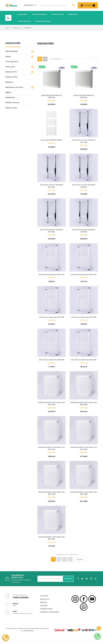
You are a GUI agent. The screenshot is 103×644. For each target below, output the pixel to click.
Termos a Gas (10, 67)
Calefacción (22, 14)
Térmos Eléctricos (24, 21)
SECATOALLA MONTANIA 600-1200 (84, 276)
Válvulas (8, 92)
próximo (80, 564)
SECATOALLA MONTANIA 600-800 (52, 319)
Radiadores (9, 82)
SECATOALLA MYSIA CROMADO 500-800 (52, 232)
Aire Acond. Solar (58, 14)
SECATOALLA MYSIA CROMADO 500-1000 (84, 142)
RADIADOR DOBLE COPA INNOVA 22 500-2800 (84, 406)
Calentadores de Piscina (14, 87)
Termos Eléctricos (12, 62)
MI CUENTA (44, 600)
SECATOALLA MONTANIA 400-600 (84, 362)
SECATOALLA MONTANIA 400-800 (51, 362)
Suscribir (68, 583)
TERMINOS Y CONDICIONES (49, 616)
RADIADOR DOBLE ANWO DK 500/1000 (84, 96)
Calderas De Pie (11, 72)
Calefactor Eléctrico (12, 103)
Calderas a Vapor (11, 108)
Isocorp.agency (29, 635)
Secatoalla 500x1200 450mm (52, 140)
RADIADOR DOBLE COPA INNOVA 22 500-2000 (84, 497)
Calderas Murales (11, 51)
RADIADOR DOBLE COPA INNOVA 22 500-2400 (84, 451)
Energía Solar (72, 14)
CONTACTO (44, 610)
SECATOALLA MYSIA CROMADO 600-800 (84, 187)
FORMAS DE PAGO (46, 613)
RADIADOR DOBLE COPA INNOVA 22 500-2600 (51, 451)
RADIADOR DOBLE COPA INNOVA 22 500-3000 (51, 406)
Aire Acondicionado (39, 14)
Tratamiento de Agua (43, 21)
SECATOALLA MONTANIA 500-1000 (52, 276)
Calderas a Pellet (11, 77)
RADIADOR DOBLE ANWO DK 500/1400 (52, 96)
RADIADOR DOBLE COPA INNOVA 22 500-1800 (51, 542)
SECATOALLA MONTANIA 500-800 (84, 319)
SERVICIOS (44, 607)
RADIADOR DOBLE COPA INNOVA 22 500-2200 (51, 497)
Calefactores (10, 98)
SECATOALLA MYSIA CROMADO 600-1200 (52, 187)
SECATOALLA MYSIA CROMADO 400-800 (84, 232)
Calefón (8, 57)
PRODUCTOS (44, 603)
